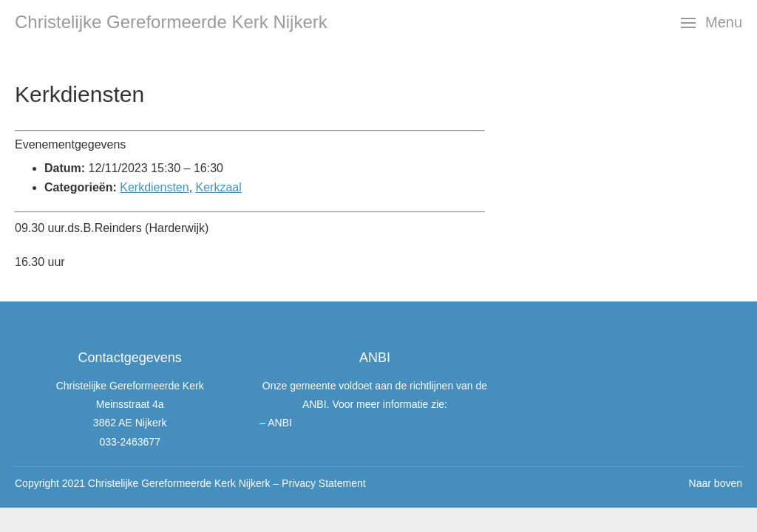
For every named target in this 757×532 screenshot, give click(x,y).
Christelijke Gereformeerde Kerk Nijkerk (171, 22)
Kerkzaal (219, 187)
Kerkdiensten (154, 187)
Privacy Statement (324, 483)
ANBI (280, 423)
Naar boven (716, 483)
